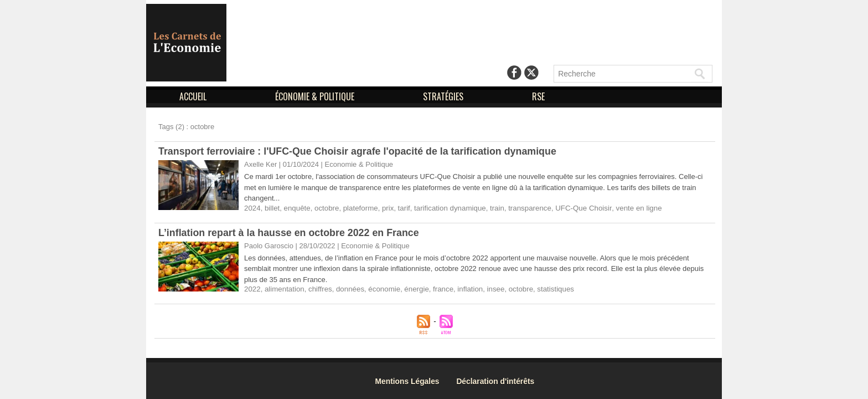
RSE (538, 96)
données (348, 289)
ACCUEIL (194, 96)
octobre (325, 208)
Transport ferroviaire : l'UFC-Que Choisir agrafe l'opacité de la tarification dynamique (359, 151)
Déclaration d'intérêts (499, 381)
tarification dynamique (446, 208)
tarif (401, 208)
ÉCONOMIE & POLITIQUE (316, 96)
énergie (413, 289)
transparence (524, 208)
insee (490, 289)
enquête (296, 208)
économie (381, 289)
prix (385, 208)
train (491, 208)
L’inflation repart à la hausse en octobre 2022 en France (290, 233)
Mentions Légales (409, 381)
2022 (252, 289)
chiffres (319, 289)
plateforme (358, 208)
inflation (465, 289)
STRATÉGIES (444, 96)
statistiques (549, 289)
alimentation (283, 289)
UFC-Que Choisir (576, 208)
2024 (252, 208)
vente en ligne (630, 208)
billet (272, 208)
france (439, 289)
